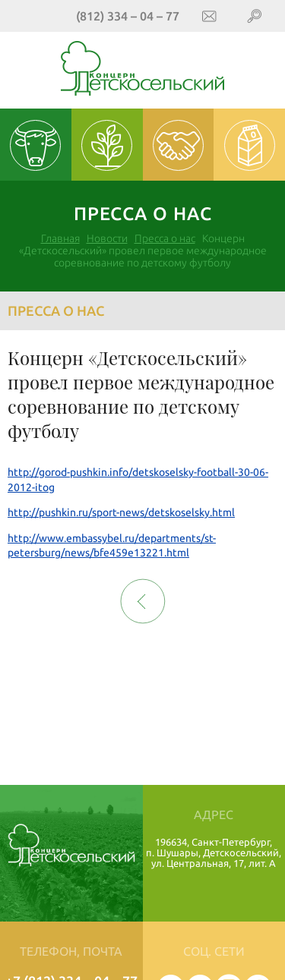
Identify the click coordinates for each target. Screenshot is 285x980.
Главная (60, 238)
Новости (107, 238)
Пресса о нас (165, 238)
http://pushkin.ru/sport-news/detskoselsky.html (121, 512)
